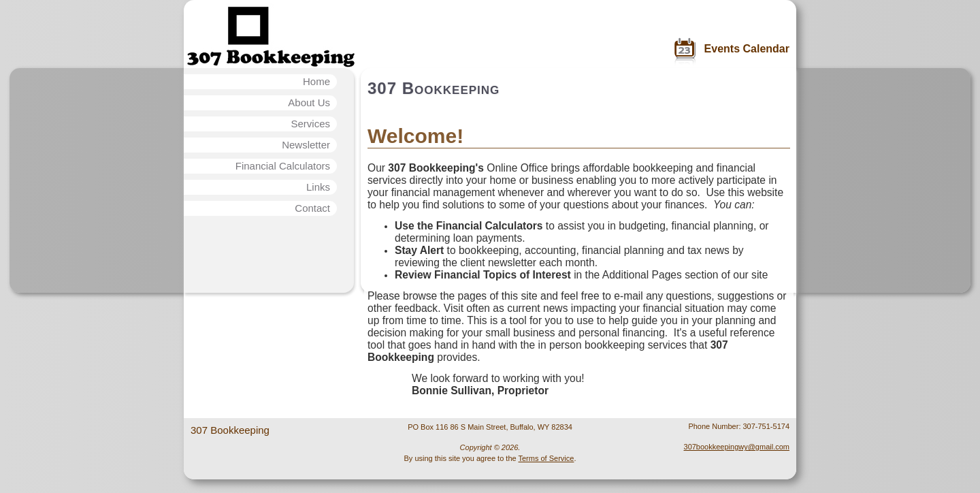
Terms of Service (546, 458)
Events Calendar (747, 49)
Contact (312, 208)
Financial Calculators (283, 166)
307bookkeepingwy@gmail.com (737, 447)
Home (316, 81)
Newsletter (306, 145)
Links (318, 187)
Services (310, 124)
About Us (309, 102)
